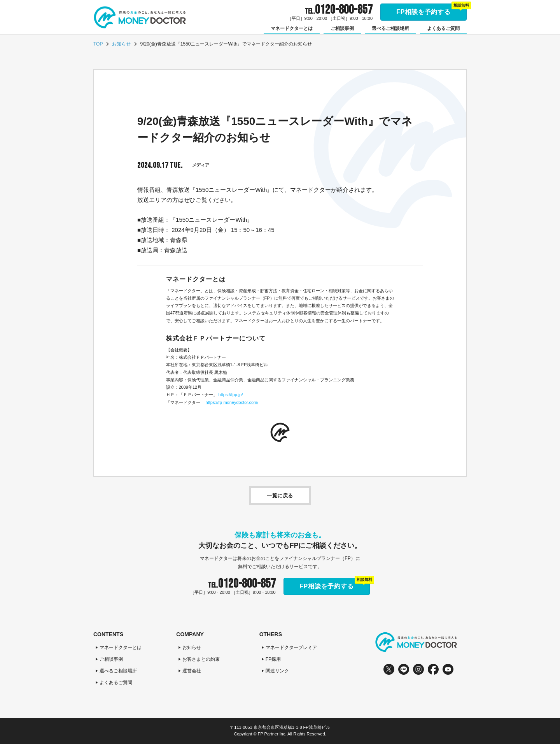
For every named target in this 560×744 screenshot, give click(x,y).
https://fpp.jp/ (231, 395)
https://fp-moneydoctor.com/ (232, 402)
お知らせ (121, 44)
